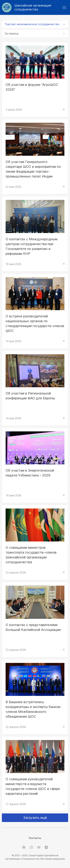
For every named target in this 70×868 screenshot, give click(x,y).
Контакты (35, 838)
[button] (64, 7)
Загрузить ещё (35, 818)
